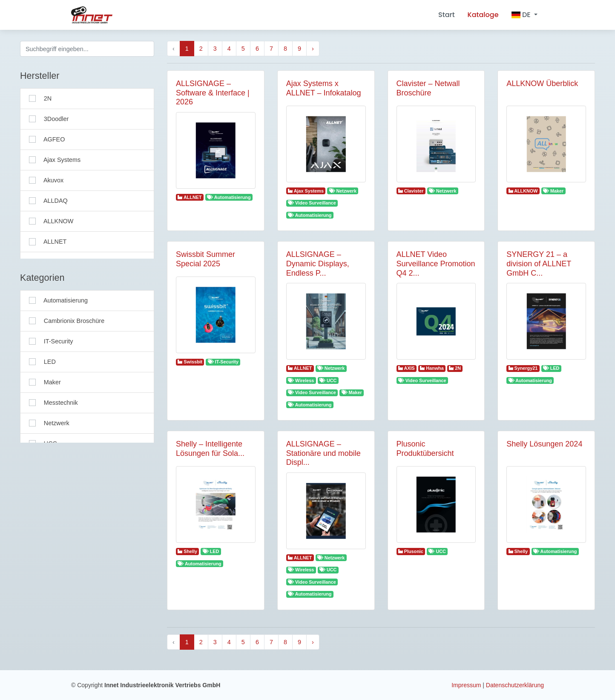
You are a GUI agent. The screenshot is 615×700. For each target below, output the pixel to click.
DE (522, 15)
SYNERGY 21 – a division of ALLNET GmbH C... (539, 264)
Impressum (467, 685)
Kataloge (483, 15)
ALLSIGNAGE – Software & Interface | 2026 (213, 93)
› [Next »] (313, 49)
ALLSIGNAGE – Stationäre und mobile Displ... (323, 453)
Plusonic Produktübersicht (425, 449)
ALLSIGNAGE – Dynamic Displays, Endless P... (318, 264)
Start (447, 15)
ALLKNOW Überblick (542, 84)
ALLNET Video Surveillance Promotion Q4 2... (436, 264)
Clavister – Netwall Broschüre (428, 88)
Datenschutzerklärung (515, 685)
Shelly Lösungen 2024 (544, 444)
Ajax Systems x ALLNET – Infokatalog (324, 88)
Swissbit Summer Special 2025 (205, 259)
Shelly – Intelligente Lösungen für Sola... (210, 449)
